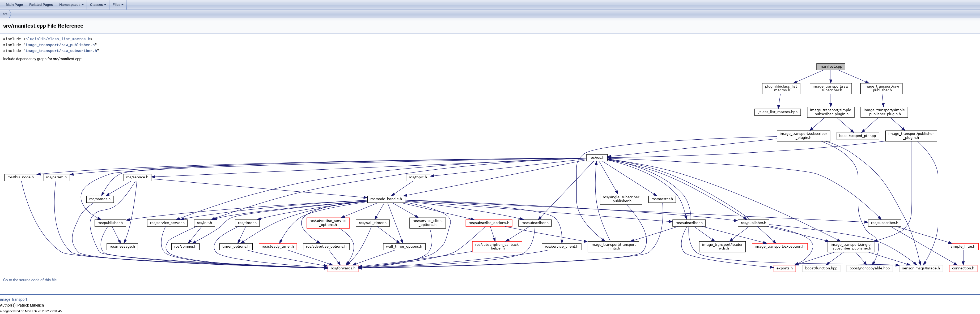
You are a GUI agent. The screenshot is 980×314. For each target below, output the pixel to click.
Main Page (14, 5)
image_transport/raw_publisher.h (60, 45)
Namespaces (72, 6)
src (5, 14)
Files (119, 6)
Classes (99, 6)
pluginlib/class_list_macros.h (58, 39)
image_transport (14, 299)
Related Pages (41, 5)
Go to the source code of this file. (30, 280)
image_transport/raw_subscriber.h (61, 51)
